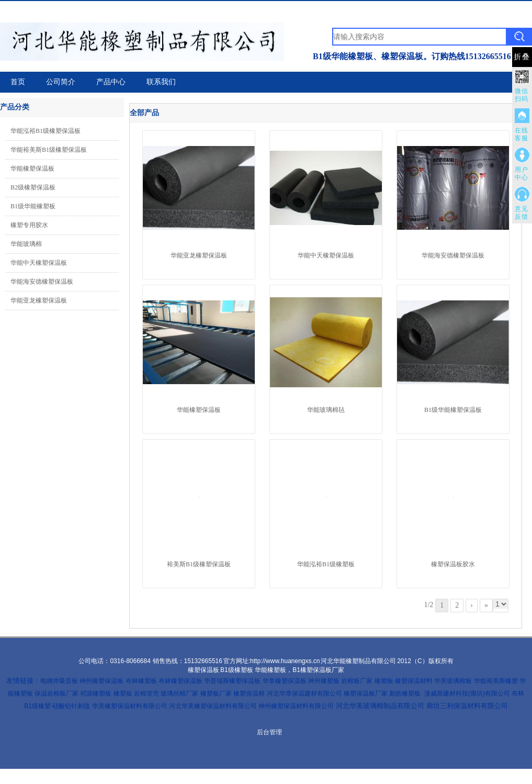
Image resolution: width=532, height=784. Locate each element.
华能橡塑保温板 (32, 169)
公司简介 (61, 82)
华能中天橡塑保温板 (39, 263)
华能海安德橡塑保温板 (42, 282)
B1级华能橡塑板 (33, 206)
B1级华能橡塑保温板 (453, 410)
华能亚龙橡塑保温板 (39, 300)
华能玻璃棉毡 (326, 410)
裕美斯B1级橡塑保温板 (199, 564)
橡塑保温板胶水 (453, 564)
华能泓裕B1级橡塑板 (326, 564)
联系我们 (161, 82)
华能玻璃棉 (26, 244)
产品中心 (111, 82)
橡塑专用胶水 (29, 225)
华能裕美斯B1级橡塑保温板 (49, 150)
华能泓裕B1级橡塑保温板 (46, 131)
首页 (18, 82)
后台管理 (269, 732)
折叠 (522, 57)
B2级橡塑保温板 (33, 187)
